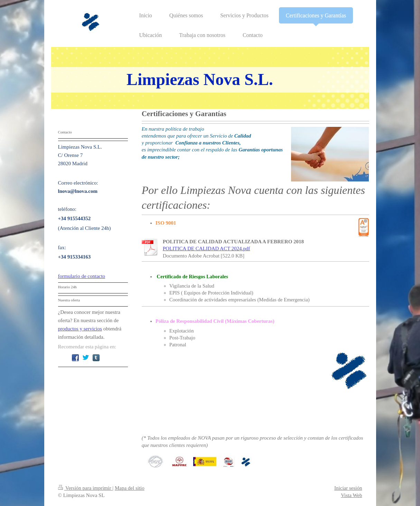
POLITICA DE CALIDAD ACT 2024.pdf (207, 249)
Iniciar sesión (348, 488)
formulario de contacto (82, 276)
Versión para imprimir (85, 488)
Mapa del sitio (130, 488)
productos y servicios (80, 329)
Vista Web (351, 495)
